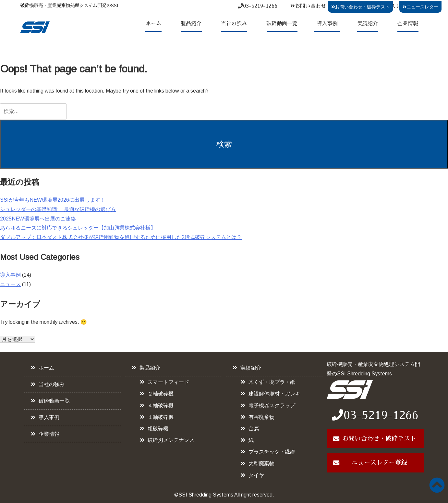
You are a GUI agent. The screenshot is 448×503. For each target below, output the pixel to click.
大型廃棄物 (261, 464)
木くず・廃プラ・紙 (272, 382)
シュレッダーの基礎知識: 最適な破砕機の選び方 (58, 209)
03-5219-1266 (258, 6)
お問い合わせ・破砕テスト (324, 6)
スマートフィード (168, 382)
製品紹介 (191, 24)
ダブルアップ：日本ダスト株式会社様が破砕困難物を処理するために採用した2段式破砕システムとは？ (121, 237)
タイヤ (256, 475)
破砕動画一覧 (282, 24)
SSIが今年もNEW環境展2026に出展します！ (53, 200)
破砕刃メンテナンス (171, 440)
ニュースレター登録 (379, 463)
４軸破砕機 (161, 405)
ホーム (153, 24)
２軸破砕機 (161, 394)
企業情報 (408, 24)
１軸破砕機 (161, 417)
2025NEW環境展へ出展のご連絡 (38, 219)
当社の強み (234, 24)
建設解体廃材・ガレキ (274, 394)
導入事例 (327, 24)
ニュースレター (420, 7)
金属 (254, 428)
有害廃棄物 (261, 417)
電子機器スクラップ (272, 405)
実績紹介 (368, 24)
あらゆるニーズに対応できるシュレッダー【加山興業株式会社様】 (78, 228)
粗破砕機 (158, 428)
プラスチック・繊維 (272, 452)
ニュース (10, 284)
